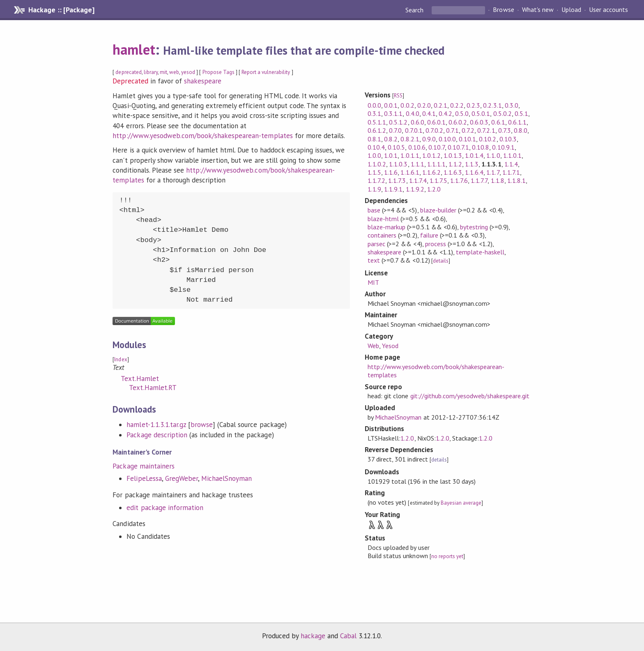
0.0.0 (374, 105)
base (374, 210)
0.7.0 (395, 130)
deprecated (128, 72)
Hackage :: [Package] (61, 10)
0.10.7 (437, 147)
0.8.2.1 (410, 139)
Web (373, 346)
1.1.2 (455, 164)
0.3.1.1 (393, 113)
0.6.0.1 (436, 122)
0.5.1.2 (398, 122)
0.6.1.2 (377, 130)
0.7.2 (468, 130)
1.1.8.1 (516, 180)
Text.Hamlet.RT (153, 388)
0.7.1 (452, 130)
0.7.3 (505, 130)
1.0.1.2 (431, 155)
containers (382, 235)
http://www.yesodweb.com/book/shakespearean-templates (202, 136)
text (374, 260)
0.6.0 (417, 122)
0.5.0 (462, 113)
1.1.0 (493, 155)
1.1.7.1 (511, 172)
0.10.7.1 (458, 147)
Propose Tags (218, 72)
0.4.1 (429, 113)
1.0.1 (391, 155)
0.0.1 (391, 105)
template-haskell (480, 252)
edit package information (165, 508)
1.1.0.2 (377, 164)
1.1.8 (498, 180)
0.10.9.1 (503, 147)
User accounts (608, 10)
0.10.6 (417, 147)
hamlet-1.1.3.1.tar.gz (156, 425)
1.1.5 (374, 172)
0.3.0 (512, 105)
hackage (313, 636)
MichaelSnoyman (227, 478)
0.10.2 (488, 139)
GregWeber (182, 478)
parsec (376, 244)
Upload (571, 10)
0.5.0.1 (481, 113)
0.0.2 (407, 105)
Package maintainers (143, 466)
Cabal (348, 636)
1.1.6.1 (410, 172)
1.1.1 (417, 164)
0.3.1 (374, 113)
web (174, 72)
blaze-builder (438, 210)
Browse (503, 10)
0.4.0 (413, 113)
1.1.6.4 (474, 172)
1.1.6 (391, 172)
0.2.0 (424, 105)
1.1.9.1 (393, 189)
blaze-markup (386, 227)
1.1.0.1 (512, 155)
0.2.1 (440, 105)
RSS (398, 96)
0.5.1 (521, 113)
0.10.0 (447, 139)
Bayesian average (461, 503)
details (441, 261)
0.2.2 (457, 105)
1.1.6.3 (453, 172)
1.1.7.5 (438, 180)
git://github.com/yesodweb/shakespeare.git (470, 396)
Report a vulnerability (266, 72)
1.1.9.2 (415, 189)
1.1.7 (493, 172)
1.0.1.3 (453, 155)
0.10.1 (467, 139)
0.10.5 (396, 147)
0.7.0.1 (414, 130)
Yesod (390, 346)
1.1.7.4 (418, 180)
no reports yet (447, 556)
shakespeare (203, 81)
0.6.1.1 (517, 122)
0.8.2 (391, 139)
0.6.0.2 (458, 122)
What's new (538, 10)
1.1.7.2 (376, 180)
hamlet (134, 49)
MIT (373, 282)
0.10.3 (508, 139)
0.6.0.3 (479, 122)
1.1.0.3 (398, 164)
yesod (188, 72)
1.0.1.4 (474, 155)
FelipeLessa (144, 478)
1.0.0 (374, 155)
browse (202, 425)
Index (121, 359)
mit (163, 72)
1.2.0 (434, 189)
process (436, 244)
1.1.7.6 (459, 180)
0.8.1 (374, 139)
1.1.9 (374, 189)
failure (429, 235)
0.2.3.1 (492, 105)
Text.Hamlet (140, 379)
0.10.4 (376, 147)
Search (415, 10)
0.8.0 (521, 130)
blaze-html (383, 219)
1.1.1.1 (436, 164)
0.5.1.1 (377, 122)
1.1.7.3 (397, 180)
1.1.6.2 (431, 172)
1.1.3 (472, 164)
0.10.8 (481, 147)
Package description (157, 435)
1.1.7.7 (479, 180)
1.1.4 (511, 164)
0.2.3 (473, 105)
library (151, 72)
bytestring (474, 227)
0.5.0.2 (503, 113)
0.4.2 (445, 113)
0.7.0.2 (434, 130)
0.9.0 (429, 139)
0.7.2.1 (486, 130)
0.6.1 (498, 122)
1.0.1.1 (410, 155)
